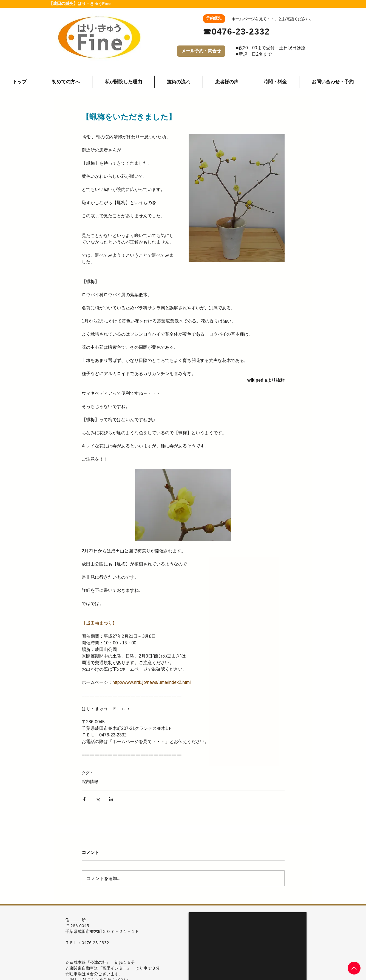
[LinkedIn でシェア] (111, 799)
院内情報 (90, 782)
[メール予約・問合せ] (201, 51)
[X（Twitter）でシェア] (98, 799)
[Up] (354, 968)
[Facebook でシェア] (84, 799)
